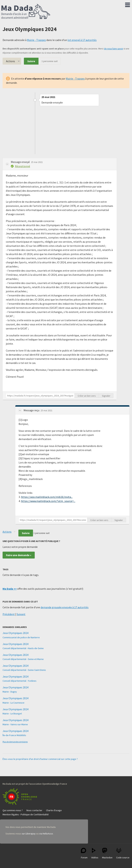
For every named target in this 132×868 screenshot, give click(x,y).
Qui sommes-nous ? (13, 810)
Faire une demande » (19, 555)
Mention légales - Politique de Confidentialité (26, 814)
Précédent (9, 614)
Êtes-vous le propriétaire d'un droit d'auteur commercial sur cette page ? (40, 759)
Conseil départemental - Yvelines (20, 681)
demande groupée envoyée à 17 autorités (65, 607)
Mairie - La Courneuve (13, 703)
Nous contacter (34, 810)
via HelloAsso (46, 834)
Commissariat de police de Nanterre (21, 637)
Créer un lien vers (87, 396)
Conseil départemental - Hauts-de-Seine (23, 648)
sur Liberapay (29, 834)
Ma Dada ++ (10, 589)
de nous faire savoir (114, 49)
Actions (10, 61)
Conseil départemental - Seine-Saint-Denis (24, 670)
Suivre (31, 61)
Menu (128, 4)
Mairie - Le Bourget (12, 714)
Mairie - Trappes (36, 40)
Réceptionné (23, 166)
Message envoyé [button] (21, 162)
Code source (123, 853)
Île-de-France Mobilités (14, 735)
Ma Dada (26, 12)
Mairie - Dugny (10, 692)
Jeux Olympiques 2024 (15, 633)
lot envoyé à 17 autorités (82, 40)
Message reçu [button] (32, 410)
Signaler (106, 396)
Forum (84, 853)
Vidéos (95, 853)
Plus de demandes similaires (15, 742)
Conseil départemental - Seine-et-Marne (23, 659)
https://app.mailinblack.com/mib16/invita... (47, 497)
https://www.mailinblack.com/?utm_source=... (48, 501)
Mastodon (107, 853)
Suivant (21, 614)
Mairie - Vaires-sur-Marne (15, 724)
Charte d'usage (54, 810)
